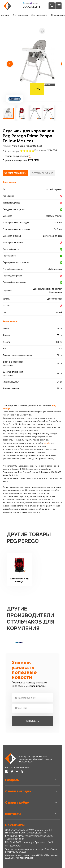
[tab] (15, 173)
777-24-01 (31, 7)
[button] (10, 64)
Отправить (32, 721)
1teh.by (47, 443)
